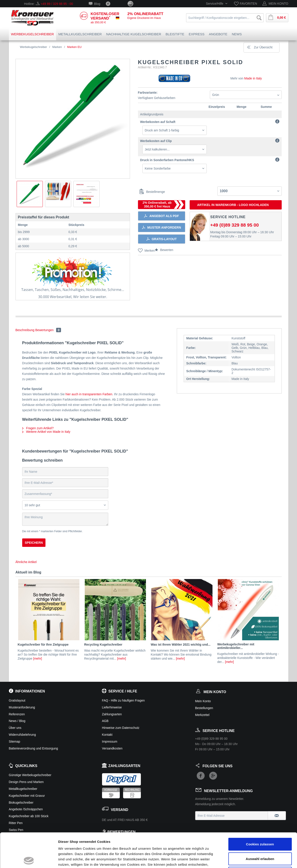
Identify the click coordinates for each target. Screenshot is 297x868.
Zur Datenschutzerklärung (133, 835)
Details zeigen (236, 859)
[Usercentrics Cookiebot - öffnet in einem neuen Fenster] (29, 859)
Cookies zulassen (260, 810)
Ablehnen (260, 839)
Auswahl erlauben (260, 824)
